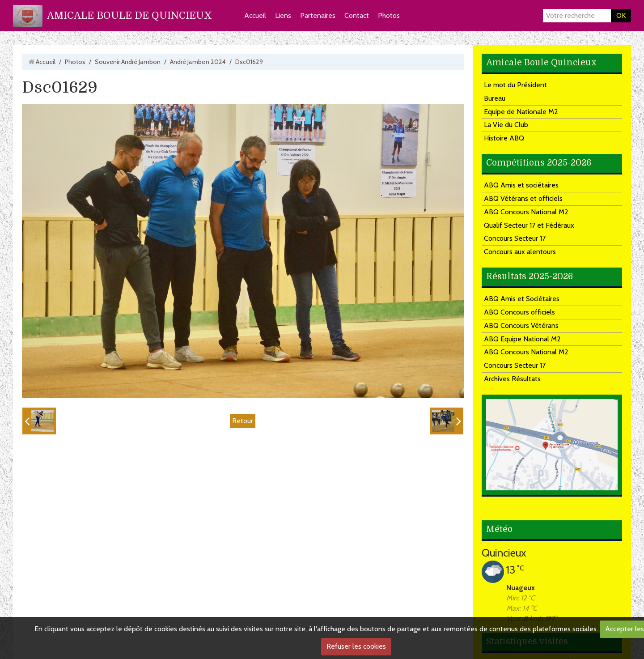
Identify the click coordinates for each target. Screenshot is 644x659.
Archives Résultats (512, 379)
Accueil (255, 15)
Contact (357, 15)
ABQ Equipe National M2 (522, 339)
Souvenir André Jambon (128, 62)
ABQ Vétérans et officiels (523, 198)
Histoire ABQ (504, 138)
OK (621, 15)
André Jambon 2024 (198, 62)
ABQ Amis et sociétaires (521, 185)
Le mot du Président (515, 85)
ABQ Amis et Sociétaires (522, 299)
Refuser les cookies (356, 646)
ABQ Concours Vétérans (521, 325)
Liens (283, 15)
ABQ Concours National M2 (526, 212)
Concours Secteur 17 (515, 238)
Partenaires (318, 15)
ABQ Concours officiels (519, 312)
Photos (389, 15)
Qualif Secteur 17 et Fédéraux (529, 225)
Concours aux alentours (520, 252)
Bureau (495, 98)
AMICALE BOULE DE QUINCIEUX (129, 15)
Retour (243, 421)
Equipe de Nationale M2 (521, 112)
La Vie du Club (506, 125)
